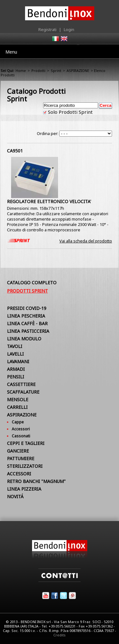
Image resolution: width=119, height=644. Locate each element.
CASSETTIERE (21, 384)
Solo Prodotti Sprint (70, 112)
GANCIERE (18, 451)
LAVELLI (15, 354)
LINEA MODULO (24, 339)
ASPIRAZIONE (78, 71)
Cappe (18, 422)
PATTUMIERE (21, 458)
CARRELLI (17, 407)
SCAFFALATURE (23, 392)
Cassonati (21, 436)
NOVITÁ (15, 496)
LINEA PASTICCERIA (28, 331)
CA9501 (15, 151)
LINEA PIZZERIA (24, 489)
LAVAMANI (18, 361)
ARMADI (16, 369)
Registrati (47, 29)
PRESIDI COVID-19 (27, 308)
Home (21, 71)
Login (69, 29)
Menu (11, 52)
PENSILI (16, 377)
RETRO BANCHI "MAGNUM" (36, 481)
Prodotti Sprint (27, 291)
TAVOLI (15, 346)
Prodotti (38, 71)
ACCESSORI (19, 474)
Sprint (56, 71)
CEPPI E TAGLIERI (26, 443)
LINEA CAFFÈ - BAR (27, 323)
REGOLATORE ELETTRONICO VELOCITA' (49, 201)
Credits (60, 635)
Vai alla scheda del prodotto (86, 241)
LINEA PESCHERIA (26, 316)
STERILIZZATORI (25, 466)
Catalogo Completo (32, 283)
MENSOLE (18, 399)
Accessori (21, 429)
